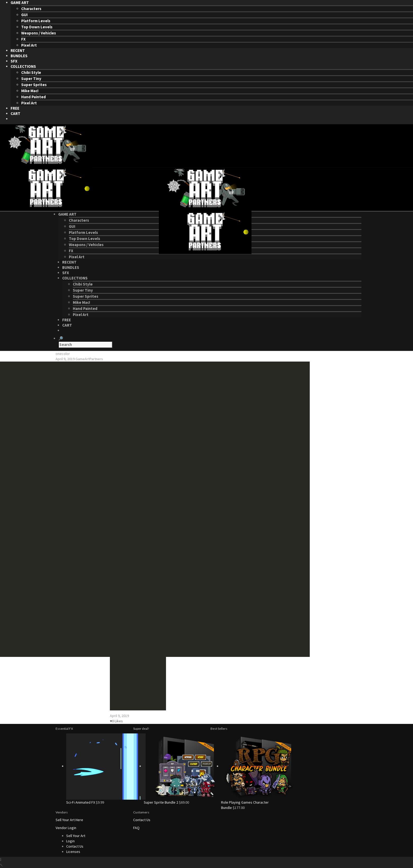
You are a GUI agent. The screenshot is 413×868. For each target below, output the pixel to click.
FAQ (136, 828)
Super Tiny (31, 79)
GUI (24, 15)
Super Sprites (34, 85)
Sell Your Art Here (69, 820)
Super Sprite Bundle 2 (161, 802)
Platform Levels (36, 21)
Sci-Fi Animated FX (81, 802)
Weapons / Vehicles (39, 33)
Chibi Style (31, 72)
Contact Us (142, 820)
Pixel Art (29, 45)
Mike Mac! (30, 91)
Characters (31, 9)
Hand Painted (33, 97)
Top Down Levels (37, 27)
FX (23, 39)
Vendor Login (66, 828)
